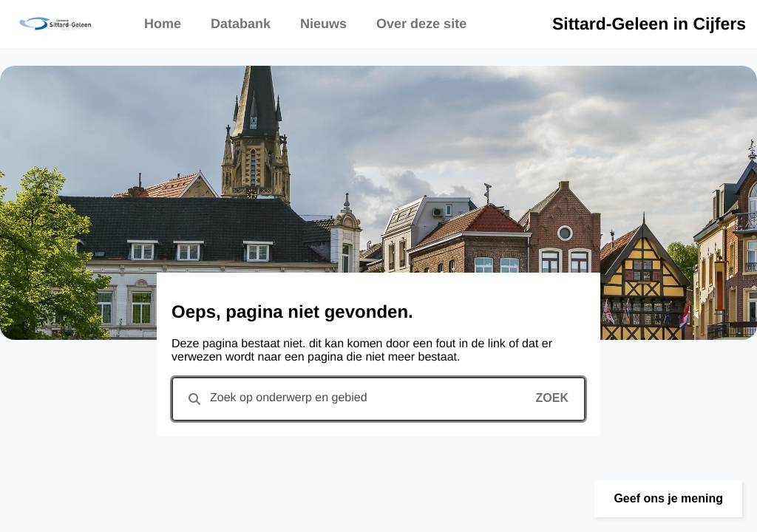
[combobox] (378, 399)
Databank (241, 24)
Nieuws (323, 24)
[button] (668, 499)
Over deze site (421, 24)
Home (163, 24)
